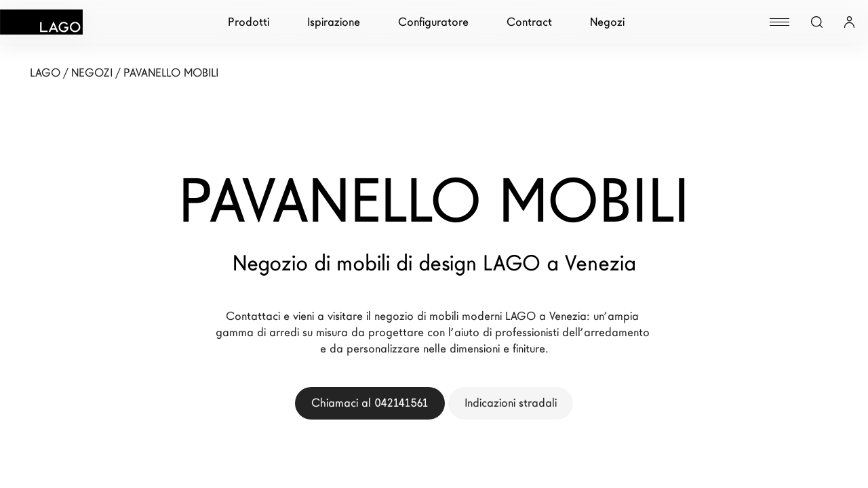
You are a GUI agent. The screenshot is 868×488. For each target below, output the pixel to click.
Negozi (607, 22)
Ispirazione (334, 22)
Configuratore (433, 22)
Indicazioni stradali (511, 403)
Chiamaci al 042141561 (370, 403)
